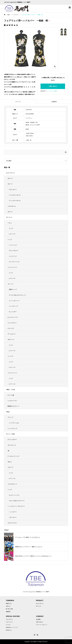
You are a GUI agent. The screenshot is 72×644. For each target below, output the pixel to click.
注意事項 (54, 102)
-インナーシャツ (12, 373)
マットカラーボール (15, 201)
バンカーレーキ (12, 401)
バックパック (13, 256)
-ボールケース (12, 445)
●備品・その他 (10, 389)
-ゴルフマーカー (12, 523)
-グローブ (10, 467)
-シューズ (10, 356)
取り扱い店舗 (9, 609)
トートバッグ (13, 245)
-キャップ (10, 284)
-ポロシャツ (11, 339)
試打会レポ (9, 630)
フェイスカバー (12, 323)
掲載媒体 (8, 612)
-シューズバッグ (12, 428)
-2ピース (10, 184)
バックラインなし (14, 423)
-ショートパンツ (12, 267)
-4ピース (10, 178)
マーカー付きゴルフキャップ (17, 295)
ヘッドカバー (51, 91)
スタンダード (13, 189)
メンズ (11, 228)
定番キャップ (13, 289)
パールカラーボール (15, 195)
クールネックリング (13, 456)
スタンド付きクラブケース (17, 501)
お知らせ (8, 606)
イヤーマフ (11, 328)
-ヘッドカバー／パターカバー (16, 506)
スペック (18, 102)
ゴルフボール (9, 619)
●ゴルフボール (10, 173)
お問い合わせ (53, 86)
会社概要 (38, 619)
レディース (12, 234)
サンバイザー (13, 312)
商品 (56, 91)
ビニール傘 (11, 395)
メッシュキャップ (14, 301)
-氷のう (10, 462)
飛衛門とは (9, 604)
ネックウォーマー (13, 317)
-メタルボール (12, 206)
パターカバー (13, 517)
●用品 (8, 412)
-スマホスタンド (12, 484)
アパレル (8, 625)
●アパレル (9, 217)
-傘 (8, 451)
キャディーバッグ (14, 495)
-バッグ (10, 240)
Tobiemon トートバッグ (12, 627)
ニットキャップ (13, 306)
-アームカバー (12, 334)
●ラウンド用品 (10, 434)
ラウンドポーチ (13, 251)
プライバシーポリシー (42, 625)
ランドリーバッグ (14, 262)
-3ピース (10, 212)
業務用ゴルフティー (13, 406)
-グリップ (10, 417)
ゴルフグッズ (9, 622)
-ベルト (10, 223)
